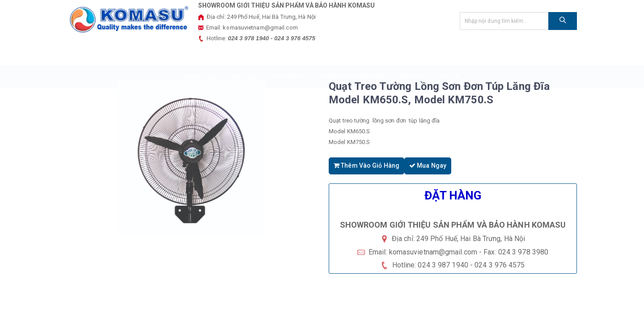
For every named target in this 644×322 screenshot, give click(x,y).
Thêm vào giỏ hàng (366, 165)
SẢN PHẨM (290, 55)
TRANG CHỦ (199, 55)
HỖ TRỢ (413, 55)
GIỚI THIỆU (244, 55)
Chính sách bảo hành (354, 55)
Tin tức (450, 55)
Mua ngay (428, 165)
